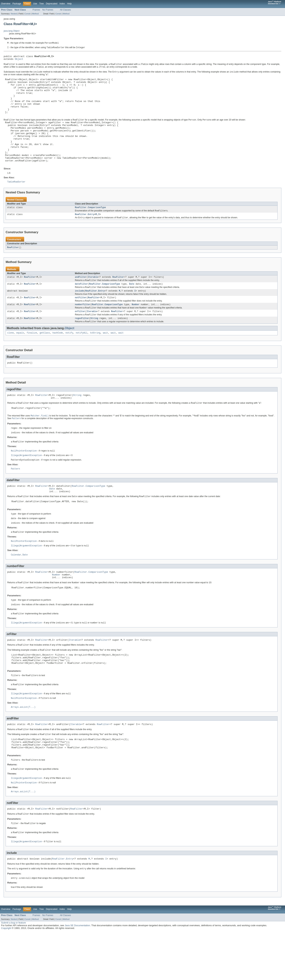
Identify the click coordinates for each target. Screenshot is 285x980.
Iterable (93, 298)
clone (11, 357)
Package (17, 4)
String (94, 342)
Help (69, 4)
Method (35, 14)
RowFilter (13, 268)
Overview (6, 4)
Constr (27, 14)
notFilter (81, 320)
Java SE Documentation (77, 974)
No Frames (48, 10)
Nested (14, 14)
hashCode (58, 357)
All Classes (65, 10)
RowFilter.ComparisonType (90, 227)
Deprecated (52, 4)
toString (95, 357)
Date (132, 305)
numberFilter (83, 327)
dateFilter (81, 305)
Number (136, 327)
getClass (45, 357)
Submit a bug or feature (13, 971)
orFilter (80, 334)
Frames (36, 10)
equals (20, 357)
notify (69, 357)
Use (35, 4)
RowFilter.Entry (85, 234)
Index (62, 4)
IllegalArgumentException (26, 484)
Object (19, 60)
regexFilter (82, 342)
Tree (42, 4)
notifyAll (82, 357)
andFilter (81, 298)
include (79, 312)
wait (105, 357)
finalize (32, 357)
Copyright (6, 976)
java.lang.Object (12, 31)
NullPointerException (24, 479)
